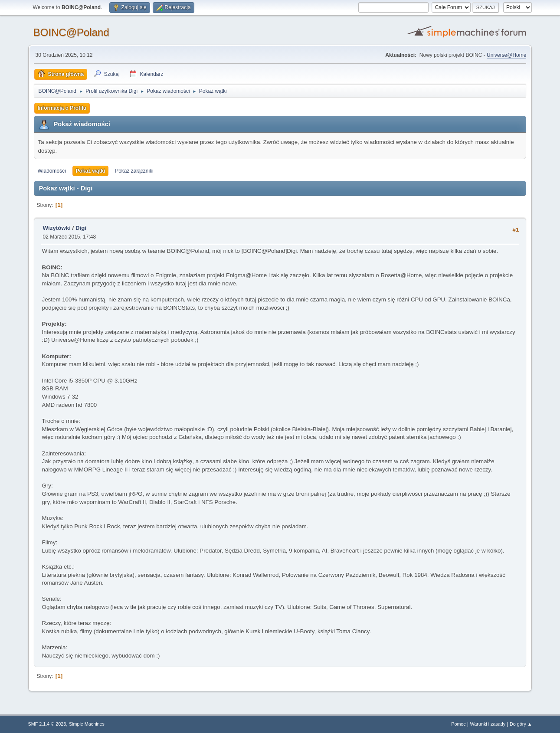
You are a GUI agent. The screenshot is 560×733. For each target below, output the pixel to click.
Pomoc (458, 724)
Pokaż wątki (91, 171)
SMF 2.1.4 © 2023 (47, 724)
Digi (81, 228)
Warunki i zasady (488, 724)
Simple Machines (87, 724)
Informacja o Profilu (62, 108)
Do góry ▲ (521, 724)
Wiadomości (52, 171)
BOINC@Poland (71, 32)
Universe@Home (506, 55)
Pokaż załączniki (134, 171)
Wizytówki (57, 228)
